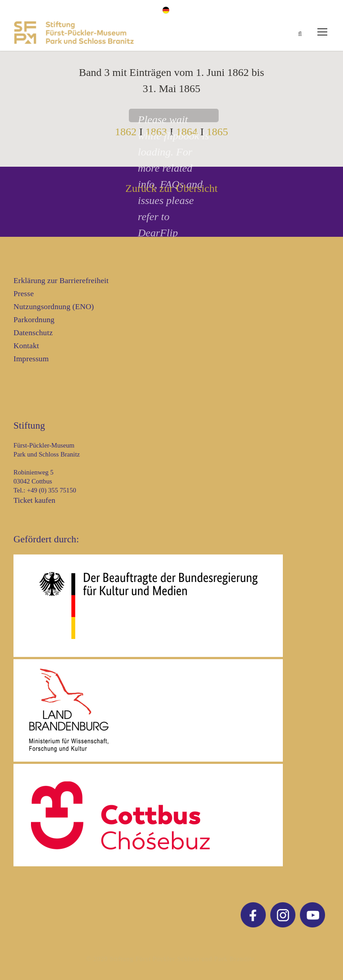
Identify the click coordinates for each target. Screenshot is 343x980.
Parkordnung (34, 320)
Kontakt (26, 346)
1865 (217, 132)
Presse (24, 294)
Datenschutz (33, 333)
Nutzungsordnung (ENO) (54, 307)
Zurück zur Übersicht (171, 188)
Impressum (31, 359)
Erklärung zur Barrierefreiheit (61, 281)
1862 (126, 132)
